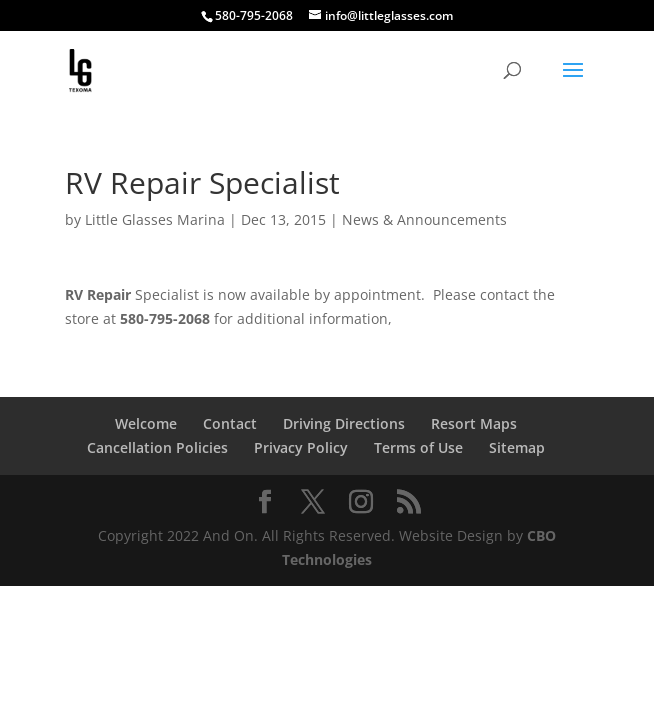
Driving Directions (344, 423)
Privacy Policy (301, 447)
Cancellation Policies (157, 447)
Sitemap (517, 447)
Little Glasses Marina (155, 219)
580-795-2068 (254, 15)
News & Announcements (424, 219)
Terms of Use (418, 447)
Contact (230, 423)
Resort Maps (474, 423)
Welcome (146, 423)
